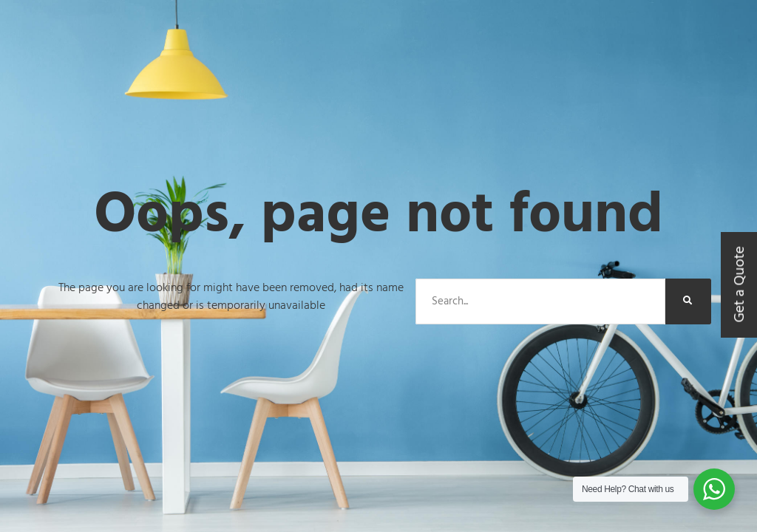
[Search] (688, 301)
